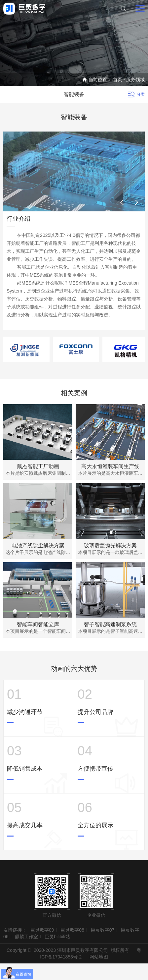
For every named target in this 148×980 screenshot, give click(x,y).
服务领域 (135, 80)
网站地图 (99, 957)
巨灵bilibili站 (57, 937)
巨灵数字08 (72, 930)
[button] (125, 202)
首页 (118, 80)
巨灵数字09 (42, 930)
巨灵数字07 (103, 930)
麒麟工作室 (26, 937)
